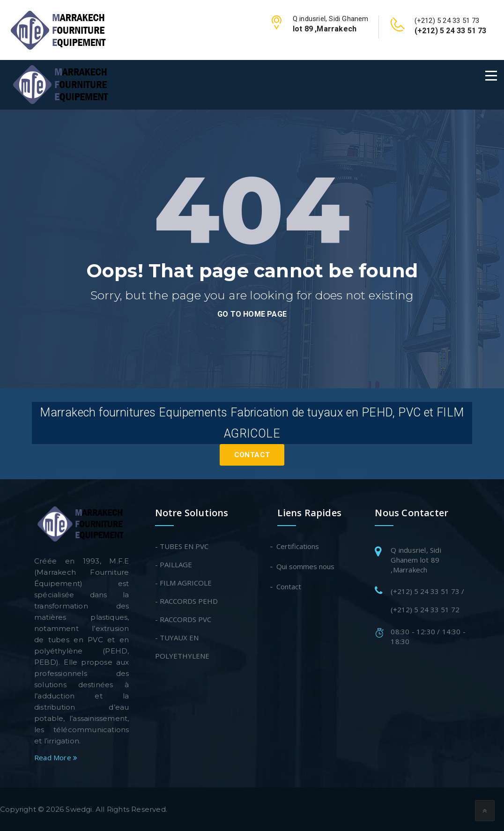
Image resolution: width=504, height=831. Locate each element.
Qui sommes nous (306, 566)
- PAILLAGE (174, 564)
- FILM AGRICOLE (183, 583)
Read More (56, 757)
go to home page (252, 314)
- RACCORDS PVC (183, 619)
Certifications (298, 546)
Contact (252, 455)
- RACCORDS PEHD (186, 601)
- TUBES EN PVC (182, 546)
